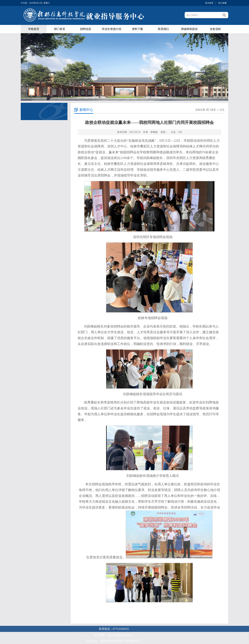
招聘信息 (86, 29)
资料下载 (137, 29)
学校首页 (34, 29)
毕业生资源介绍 (112, 29)
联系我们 (163, 29)
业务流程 (215, 29)
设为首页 (209, 3)
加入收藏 (222, 3)
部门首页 (60, 29)
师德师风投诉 (189, 29)
